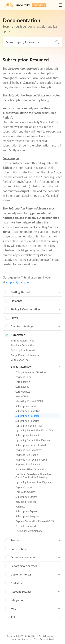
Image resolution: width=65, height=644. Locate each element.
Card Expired (22, 387)
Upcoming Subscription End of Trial (34, 430)
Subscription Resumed (27, 416)
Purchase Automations (23, 345)
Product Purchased (26, 526)
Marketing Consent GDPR (29, 401)
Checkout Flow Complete (29, 531)
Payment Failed (23, 377)
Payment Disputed (25, 487)
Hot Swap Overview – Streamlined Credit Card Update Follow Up (34, 476)
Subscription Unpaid (26, 406)
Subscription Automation (25, 350)
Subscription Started (26, 497)
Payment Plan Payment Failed (31, 460)
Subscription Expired (27, 511)
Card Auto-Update (25, 492)
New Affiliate (22, 396)
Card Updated (23, 392)
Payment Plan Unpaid (27, 455)
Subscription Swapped (27, 516)
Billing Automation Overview (31, 372)
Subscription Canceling (28, 411)
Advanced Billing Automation (31, 469)
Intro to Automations (23, 341)
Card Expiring (23, 382)
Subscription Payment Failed (31, 445)
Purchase (20, 507)
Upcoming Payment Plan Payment (34, 482)
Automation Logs (20, 360)
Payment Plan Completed (29, 450)
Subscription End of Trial (29, 426)
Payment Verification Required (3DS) (35, 521)
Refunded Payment (26, 502)
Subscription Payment (27, 435)
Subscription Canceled (27, 421)
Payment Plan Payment (28, 464)
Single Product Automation (26, 355)
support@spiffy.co (17, 282)
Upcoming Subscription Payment (33, 440)
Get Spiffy (39, 5)
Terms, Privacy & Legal (44, 639)
